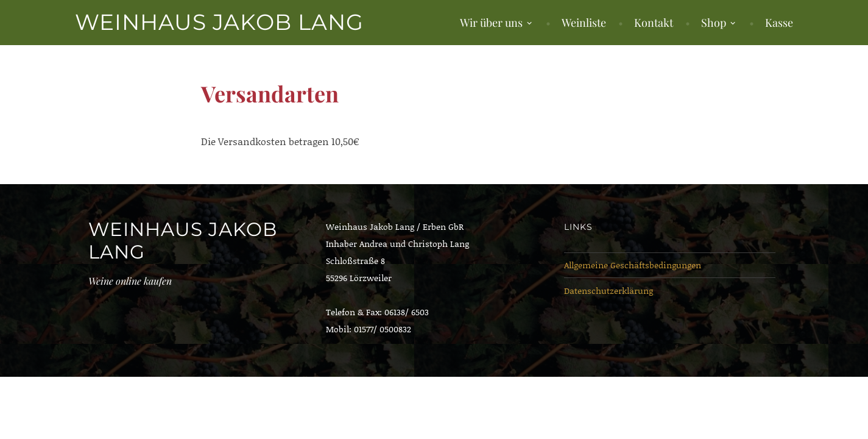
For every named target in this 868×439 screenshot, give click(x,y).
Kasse (779, 23)
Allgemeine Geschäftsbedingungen (633, 265)
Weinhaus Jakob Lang (219, 22)
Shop (714, 23)
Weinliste (584, 23)
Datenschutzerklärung (609, 291)
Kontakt (654, 23)
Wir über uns (491, 23)
